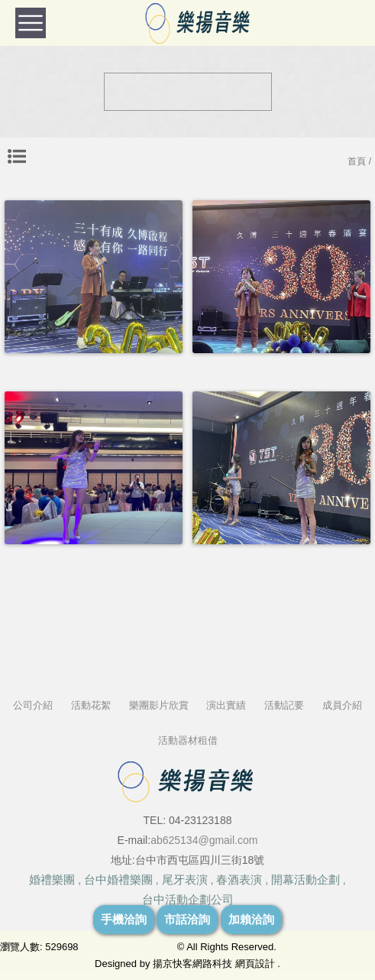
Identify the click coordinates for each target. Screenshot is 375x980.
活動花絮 (91, 705)
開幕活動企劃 (305, 879)
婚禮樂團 (52, 879)
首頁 (357, 161)
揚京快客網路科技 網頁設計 (214, 964)
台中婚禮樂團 (118, 879)
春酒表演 (239, 879)
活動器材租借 (188, 740)
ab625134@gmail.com (204, 840)
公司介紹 (33, 705)
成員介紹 (342, 705)
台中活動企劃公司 (188, 899)
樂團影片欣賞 (159, 705)
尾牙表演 (185, 879)
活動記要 (284, 705)
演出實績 (226, 705)
